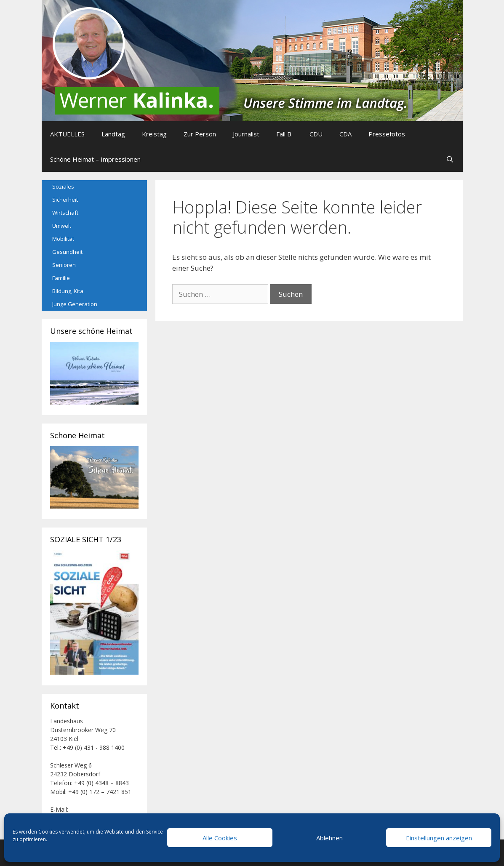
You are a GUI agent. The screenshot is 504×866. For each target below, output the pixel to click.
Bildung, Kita (68, 291)
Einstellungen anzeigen (439, 838)
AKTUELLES (67, 134)
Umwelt (62, 226)
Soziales (63, 187)
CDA (345, 134)
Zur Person (200, 134)
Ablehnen (329, 838)
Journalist (246, 134)
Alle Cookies (220, 838)
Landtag (113, 134)
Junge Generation (75, 304)
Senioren (64, 265)
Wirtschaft (65, 213)
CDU (316, 134)
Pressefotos (387, 134)
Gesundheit (67, 252)
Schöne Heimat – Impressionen (95, 159)
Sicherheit (65, 200)
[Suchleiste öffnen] (450, 159)
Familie (61, 278)
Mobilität (63, 239)
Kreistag (154, 134)
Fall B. (284, 134)
